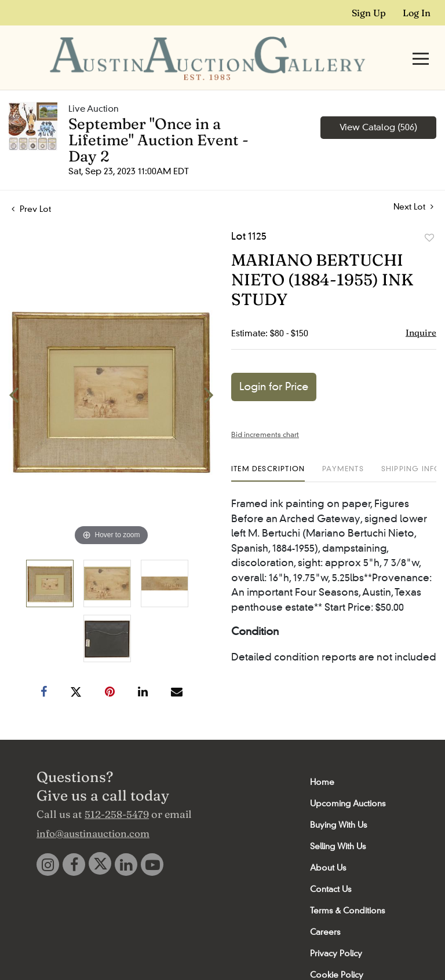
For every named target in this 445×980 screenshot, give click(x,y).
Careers (325, 910)
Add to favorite (429, 216)
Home (322, 760)
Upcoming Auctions (348, 781)
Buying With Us (338, 803)
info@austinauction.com (93, 811)
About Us (328, 846)
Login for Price (274, 365)
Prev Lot (31, 187)
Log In (417, 13)
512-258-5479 (117, 792)
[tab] (268, 451)
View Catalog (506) (378, 105)
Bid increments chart (265, 412)
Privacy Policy (336, 931)
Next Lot (413, 185)
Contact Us (331, 867)
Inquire (421, 311)
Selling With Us (338, 824)
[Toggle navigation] (421, 48)
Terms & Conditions (347, 889)
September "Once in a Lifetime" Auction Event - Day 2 (158, 118)
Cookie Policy (337, 953)
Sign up (369, 13)
